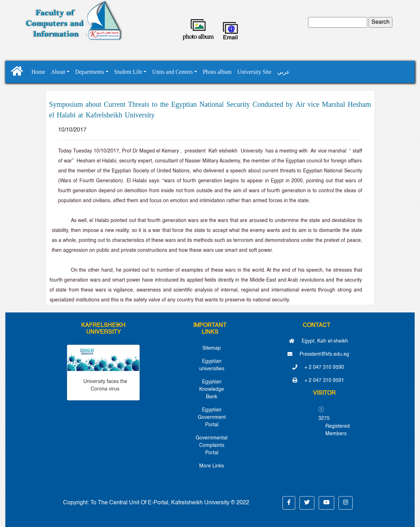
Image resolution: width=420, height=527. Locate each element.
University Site (254, 72)
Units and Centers (172, 72)
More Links (212, 466)
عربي (284, 72)
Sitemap (212, 348)
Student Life (128, 72)
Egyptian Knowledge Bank (212, 389)
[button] (289, 503)
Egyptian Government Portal (212, 417)
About (58, 72)
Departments (90, 72)
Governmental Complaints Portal (212, 445)
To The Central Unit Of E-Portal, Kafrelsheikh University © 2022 (170, 503)
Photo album (217, 72)
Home (38, 72)
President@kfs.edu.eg (318, 354)
